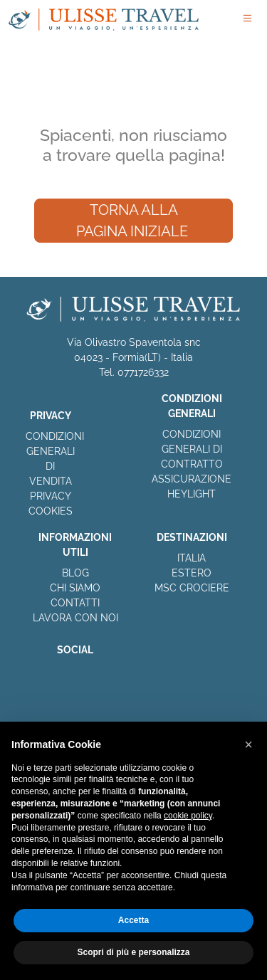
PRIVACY (51, 496)
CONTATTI (75, 603)
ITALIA (192, 558)
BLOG (75, 573)
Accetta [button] (133, 920)
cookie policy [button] (188, 816)
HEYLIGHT (192, 494)
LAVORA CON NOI (75, 618)
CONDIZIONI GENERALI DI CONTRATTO (192, 449)
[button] (248, 744)
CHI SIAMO (75, 588)
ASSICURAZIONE (192, 479)
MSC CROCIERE (192, 588)
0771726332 (143, 372)
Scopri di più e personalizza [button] (133, 952)
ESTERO (192, 573)
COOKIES (51, 511)
